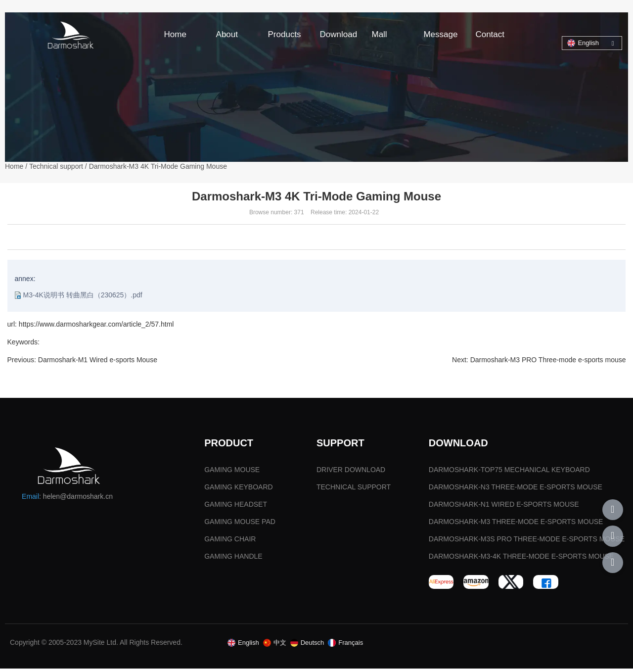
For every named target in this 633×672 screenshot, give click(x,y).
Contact (490, 34)
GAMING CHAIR (230, 542)
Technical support (56, 167)
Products (285, 34)
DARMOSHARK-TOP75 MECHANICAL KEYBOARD (509, 473)
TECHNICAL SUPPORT (354, 490)
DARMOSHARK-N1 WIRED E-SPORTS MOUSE (504, 508)
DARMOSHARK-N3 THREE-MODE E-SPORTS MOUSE (516, 490)
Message (440, 34)
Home (175, 34)
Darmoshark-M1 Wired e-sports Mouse (98, 360)
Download (339, 34)
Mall (379, 34)
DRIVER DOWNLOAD (351, 473)
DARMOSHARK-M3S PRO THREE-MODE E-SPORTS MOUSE (527, 542)
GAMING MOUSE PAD (240, 525)
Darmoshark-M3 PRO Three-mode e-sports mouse (548, 360)
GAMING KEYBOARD (238, 490)
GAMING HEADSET (236, 508)
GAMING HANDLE (233, 560)
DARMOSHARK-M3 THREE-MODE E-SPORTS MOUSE (516, 525)
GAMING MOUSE (232, 473)
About (227, 34)
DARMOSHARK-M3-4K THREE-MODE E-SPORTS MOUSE (521, 560)
